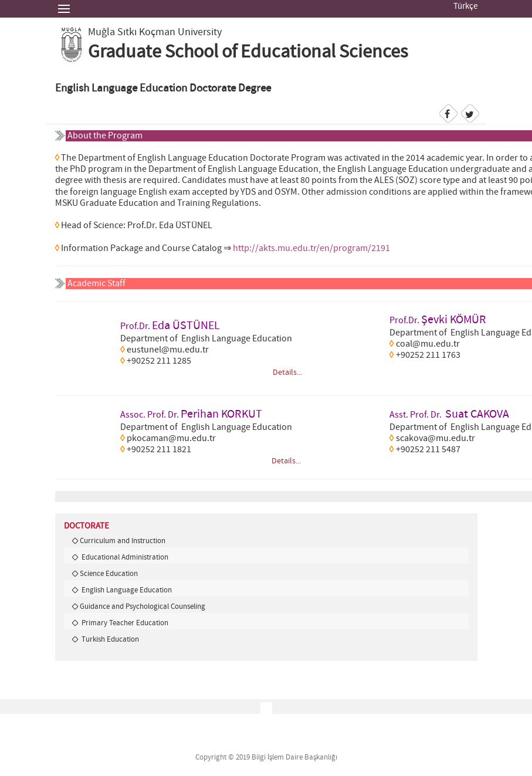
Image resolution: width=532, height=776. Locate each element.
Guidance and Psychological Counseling (143, 606)
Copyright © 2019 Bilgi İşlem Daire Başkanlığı (266, 758)
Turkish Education (109, 639)
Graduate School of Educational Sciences (248, 52)
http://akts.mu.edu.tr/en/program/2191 (311, 248)
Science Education (109, 574)
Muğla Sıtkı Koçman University (155, 32)
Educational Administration (124, 557)
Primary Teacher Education (124, 623)
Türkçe (465, 6)
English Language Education (126, 590)
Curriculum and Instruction (123, 541)
